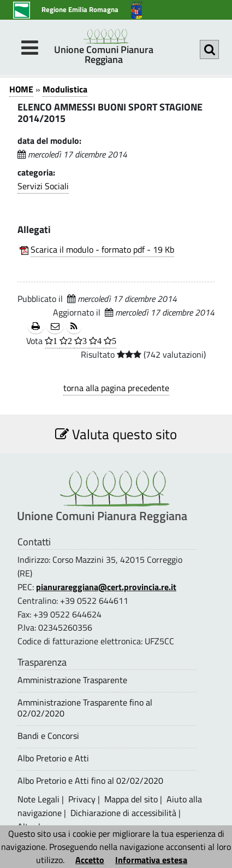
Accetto (90, 860)
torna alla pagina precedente (116, 388)
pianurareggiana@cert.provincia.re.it (106, 587)
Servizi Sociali (43, 186)
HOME (21, 89)
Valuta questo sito (116, 434)
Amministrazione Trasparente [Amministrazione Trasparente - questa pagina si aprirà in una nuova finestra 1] (72, 680)
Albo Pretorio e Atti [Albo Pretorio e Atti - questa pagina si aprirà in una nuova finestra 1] (53, 758)
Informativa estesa (151, 860)
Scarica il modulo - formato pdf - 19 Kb (102, 249)
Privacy (82, 799)
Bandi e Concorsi (48, 736)
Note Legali (38, 799)
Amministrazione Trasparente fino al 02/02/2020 (85, 708)
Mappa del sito (131, 799)
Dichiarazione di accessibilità (123, 813)
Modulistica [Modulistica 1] (65, 89)
